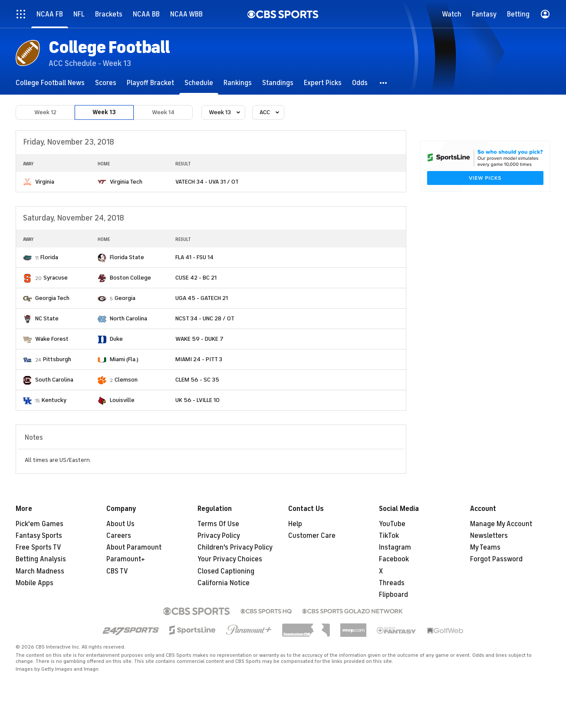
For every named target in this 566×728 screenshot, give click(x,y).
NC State (47, 318)
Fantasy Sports (39, 536)
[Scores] (106, 83)
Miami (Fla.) (124, 359)
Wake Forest (52, 339)
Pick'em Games (39, 524)
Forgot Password (496, 559)
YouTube (392, 524)
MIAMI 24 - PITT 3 (199, 359)
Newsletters (489, 536)
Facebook (394, 559)
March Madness (40, 571)
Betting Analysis (41, 559)
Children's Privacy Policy (235, 547)
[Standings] (278, 83)
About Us (120, 524)
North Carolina (128, 318)
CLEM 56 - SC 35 (197, 380)
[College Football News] (50, 83)
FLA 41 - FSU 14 (194, 257)
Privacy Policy (219, 536)
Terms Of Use (218, 524)
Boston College (130, 278)
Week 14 (163, 112)
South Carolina (54, 380)
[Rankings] (238, 83)
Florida (49, 257)
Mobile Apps (35, 583)
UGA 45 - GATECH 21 (202, 298)
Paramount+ (126, 559)
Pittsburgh (57, 359)
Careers (119, 536)
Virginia (45, 182)
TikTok (389, 536)
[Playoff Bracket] (150, 83)
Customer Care (312, 536)
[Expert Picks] (323, 83)
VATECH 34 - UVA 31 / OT (207, 182)
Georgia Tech (52, 298)
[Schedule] (199, 83)
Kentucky (54, 400)
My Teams (485, 547)
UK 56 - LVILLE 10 (197, 400)
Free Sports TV (38, 547)
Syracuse (56, 278)
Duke (116, 339)
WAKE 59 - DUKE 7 (199, 339)
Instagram (395, 547)
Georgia (125, 298)
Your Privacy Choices (230, 559)
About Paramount (134, 547)
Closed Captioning (226, 571)
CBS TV (117, 571)
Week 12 (45, 112)
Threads (392, 583)
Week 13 (104, 112)
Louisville (122, 400)
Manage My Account (501, 524)
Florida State (127, 257)
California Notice (224, 583)
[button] (384, 83)
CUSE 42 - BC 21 (196, 278)
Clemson (126, 380)
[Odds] (360, 83)
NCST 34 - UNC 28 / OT (205, 318)
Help (295, 524)
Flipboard (393, 595)
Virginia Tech (126, 182)
